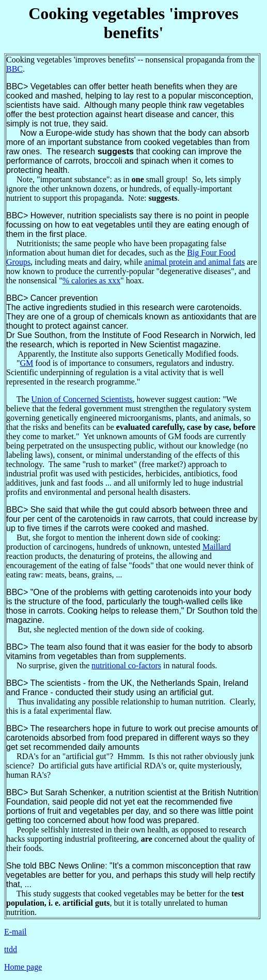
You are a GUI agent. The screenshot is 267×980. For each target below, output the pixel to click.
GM (27, 363)
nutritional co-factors (126, 665)
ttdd (11, 949)
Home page (23, 967)
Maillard (217, 547)
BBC (14, 69)
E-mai (14, 932)
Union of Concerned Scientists (82, 399)
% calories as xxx (91, 280)
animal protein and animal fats (194, 262)
